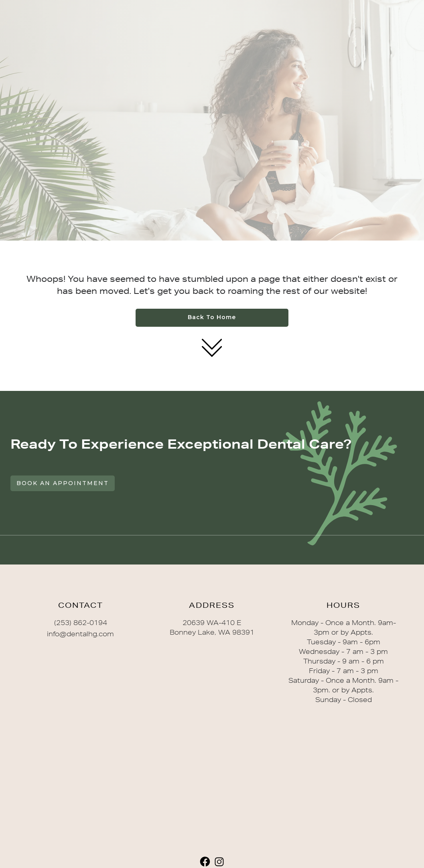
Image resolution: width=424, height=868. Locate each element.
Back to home (212, 317)
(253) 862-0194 (81, 623)
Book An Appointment (63, 483)
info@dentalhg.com (80, 634)
